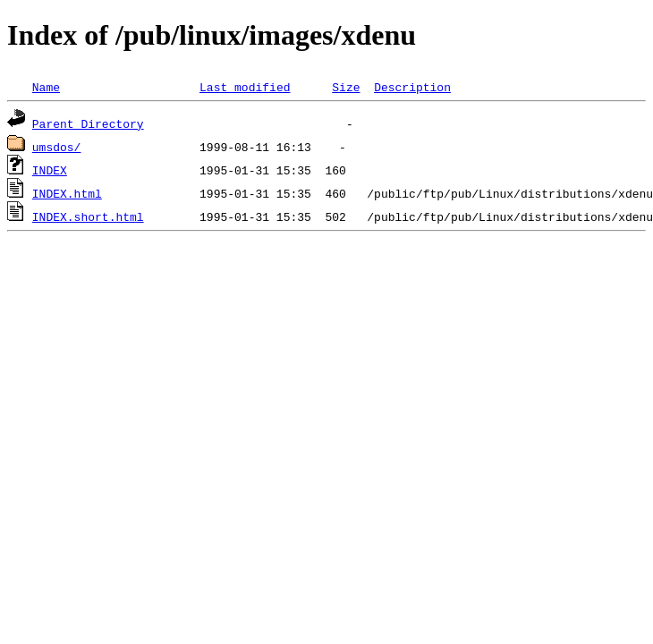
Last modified (245, 87)
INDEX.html (67, 193)
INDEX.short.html (88, 216)
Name (46, 87)
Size (346, 87)
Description (412, 87)
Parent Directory (88, 123)
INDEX (50, 170)
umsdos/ (57, 147)
